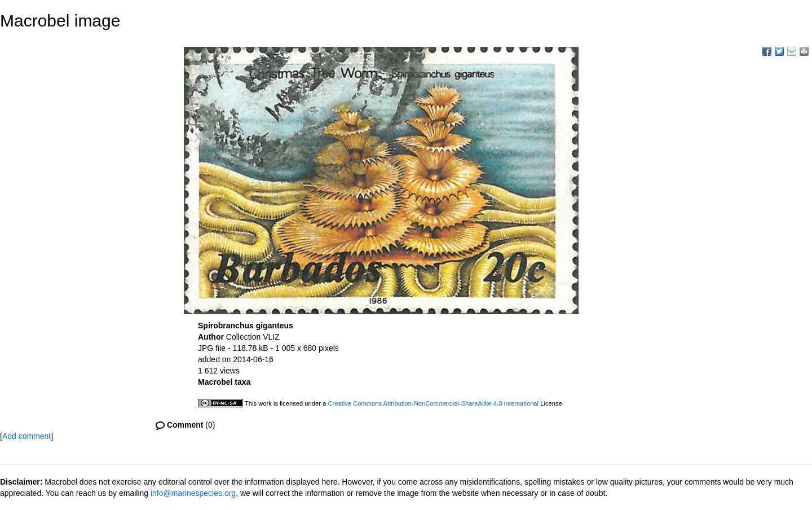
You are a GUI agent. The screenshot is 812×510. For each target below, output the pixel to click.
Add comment (27, 436)
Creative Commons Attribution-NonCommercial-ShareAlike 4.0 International (433, 403)
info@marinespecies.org (193, 493)
